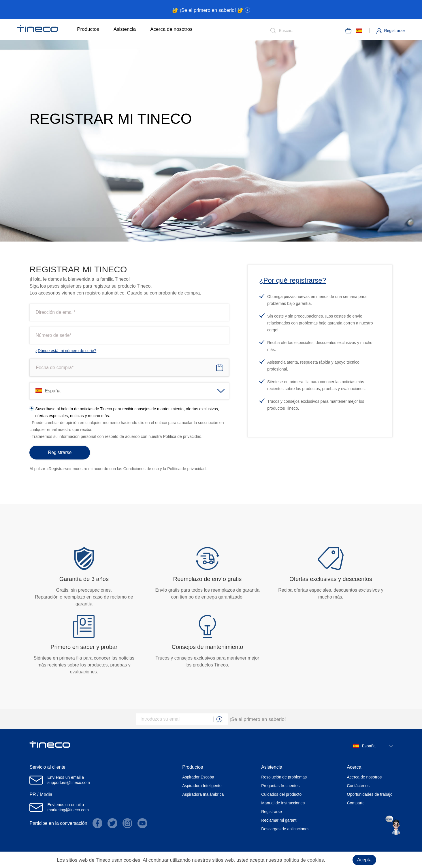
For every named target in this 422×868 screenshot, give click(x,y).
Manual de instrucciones (283, 803)
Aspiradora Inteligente (202, 786)
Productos (88, 29)
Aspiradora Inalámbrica (203, 794)
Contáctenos (358, 786)
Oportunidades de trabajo (370, 794)
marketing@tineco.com (68, 810)
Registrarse (394, 31)
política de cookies (304, 860)
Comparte (356, 803)
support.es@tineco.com (68, 782)
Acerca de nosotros (171, 29)
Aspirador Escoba (198, 777)
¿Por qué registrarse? (293, 280)
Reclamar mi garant (279, 820)
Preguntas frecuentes (280, 786)
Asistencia (125, 29)
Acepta (364, 860)
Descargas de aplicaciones (285, 829)
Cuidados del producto (281, 794)
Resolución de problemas (284, 777)
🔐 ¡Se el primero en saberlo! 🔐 (211, 10)
